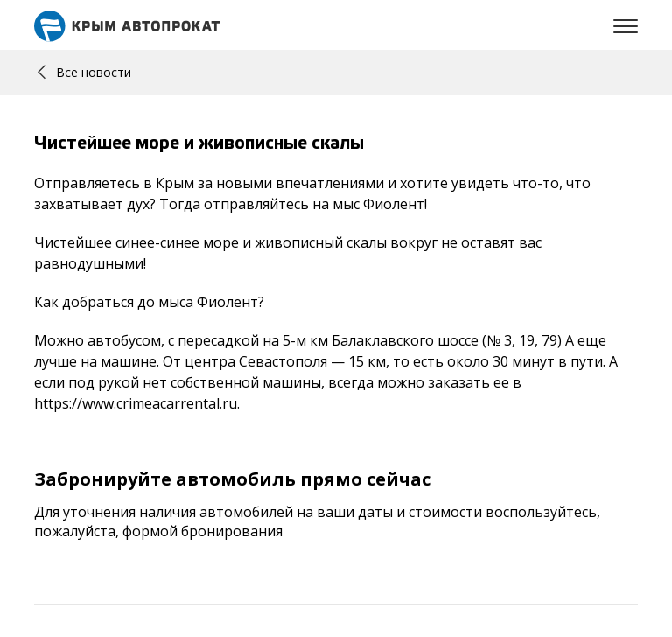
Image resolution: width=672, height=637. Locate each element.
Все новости (84, 72)
